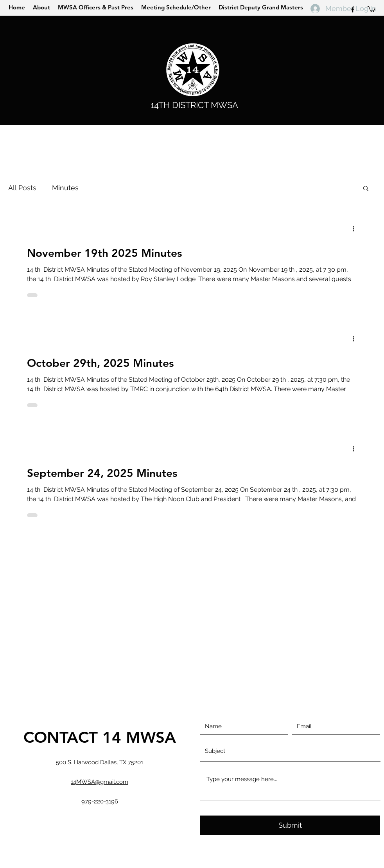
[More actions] (356, 229)
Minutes (65, 188)
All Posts (22, 188)
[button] (366, 189)
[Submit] (290, 825)
